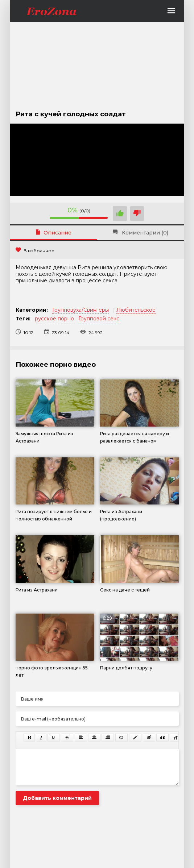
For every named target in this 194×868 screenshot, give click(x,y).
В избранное (35, 251)
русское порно (54, 319)
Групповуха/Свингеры (81, 310)
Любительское (136, 310)
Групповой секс (99, 319)
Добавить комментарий (57, 798)
